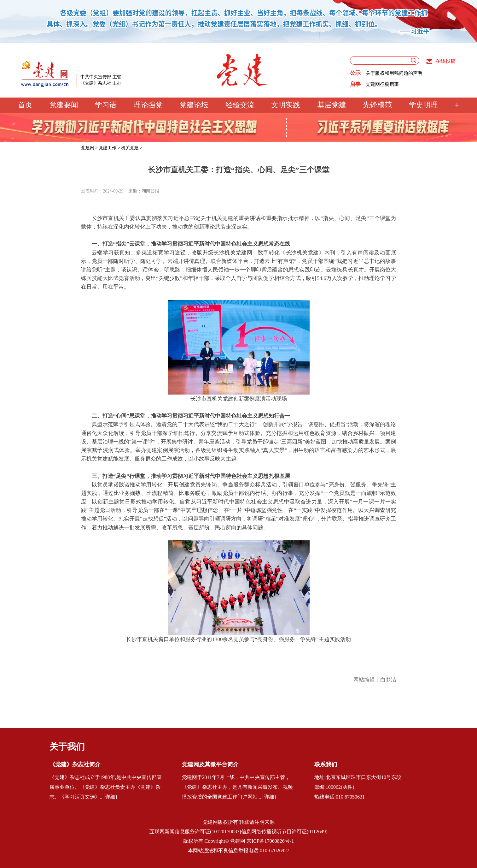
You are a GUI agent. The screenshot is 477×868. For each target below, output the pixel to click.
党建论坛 (194, 105)
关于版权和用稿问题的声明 (394, 73)
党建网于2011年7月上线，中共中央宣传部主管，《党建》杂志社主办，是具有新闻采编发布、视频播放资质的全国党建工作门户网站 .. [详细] (237, 787)
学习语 (106, 105)
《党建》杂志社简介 (75, 764)
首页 (25, 105)
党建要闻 (64, 105)
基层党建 (332, 105)
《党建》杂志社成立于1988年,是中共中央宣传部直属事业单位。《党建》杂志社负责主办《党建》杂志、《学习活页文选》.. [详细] (106, 787)
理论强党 (148, 105)
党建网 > (89, 148)
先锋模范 (377, 105)
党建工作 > (109, 148)
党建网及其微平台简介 (210, 764)
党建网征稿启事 (382, 84)
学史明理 (423, 105)
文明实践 (286, 105)
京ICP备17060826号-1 (270, 841)
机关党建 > (132, 148)
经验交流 (240, 105)
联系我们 (326, 764)
